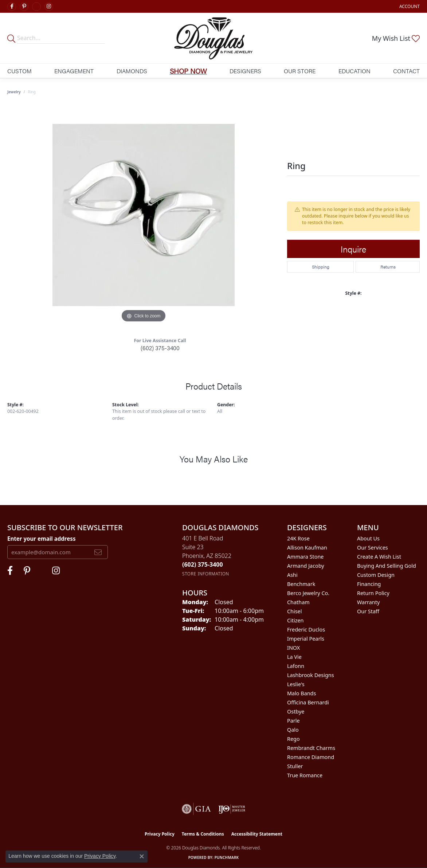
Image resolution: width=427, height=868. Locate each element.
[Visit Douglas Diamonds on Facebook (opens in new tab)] (12, 7)
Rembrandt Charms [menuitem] (311, 748)
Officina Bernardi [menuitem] (308, 702)
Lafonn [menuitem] (296, 666)
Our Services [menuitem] (373, 548)
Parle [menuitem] (293, 721)
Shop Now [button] (188, 71)
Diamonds (132, 71)
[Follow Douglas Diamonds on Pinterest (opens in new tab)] (24, 7)
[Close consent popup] (142, 856)
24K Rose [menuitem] (298, 538)
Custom (19, 71)
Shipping (321, 267)
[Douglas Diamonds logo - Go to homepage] (213, 38)
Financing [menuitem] (369, 584)
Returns (388, 267)
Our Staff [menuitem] (368, 611)
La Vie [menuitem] (294, 657)
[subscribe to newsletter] (98, 552)
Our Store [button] (300, 71)
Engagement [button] (74, 71)
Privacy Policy (160, 834)
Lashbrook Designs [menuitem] (311, 675)
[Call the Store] (203, 564)
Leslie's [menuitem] (296, 684)
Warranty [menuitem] (368, 602)
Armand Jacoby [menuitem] (306, 566)
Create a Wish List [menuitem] (379, 557)
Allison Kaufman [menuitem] (307, 548)
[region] (144, 215)
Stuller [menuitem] (295, 766)
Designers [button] (245, 71)
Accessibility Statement (257, 834)
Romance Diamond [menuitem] (311, 757)
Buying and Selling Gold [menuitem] (387, 566)
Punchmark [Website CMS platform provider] (227, 857)
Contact (406, 71)
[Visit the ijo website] (232, 809)
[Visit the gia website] (196, 809)
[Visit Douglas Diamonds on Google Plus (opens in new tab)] (36, 7)
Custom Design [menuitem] (376, 575)
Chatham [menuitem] (298, 602)
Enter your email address (41, 539)
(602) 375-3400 (160, 348)
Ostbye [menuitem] (296, 711)
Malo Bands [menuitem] (301, 693)
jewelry (14, 92)
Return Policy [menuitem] (373, 593)
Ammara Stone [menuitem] (305, 557)
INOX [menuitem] (293, 648)
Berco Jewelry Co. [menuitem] (308, 593)
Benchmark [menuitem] (301, 584)
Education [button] (354, 71)
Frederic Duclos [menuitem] (306, 630)
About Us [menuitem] (368, 538)
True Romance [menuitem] (305, 775)
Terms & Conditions (203, 834)
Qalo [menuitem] (293, 730)
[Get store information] (206, 574)
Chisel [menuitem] (294, 611)
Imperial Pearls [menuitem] (306, 639)
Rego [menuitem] (293, 739)
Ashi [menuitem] (292, 575)
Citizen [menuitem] (295, 620)
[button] (409, 6)
